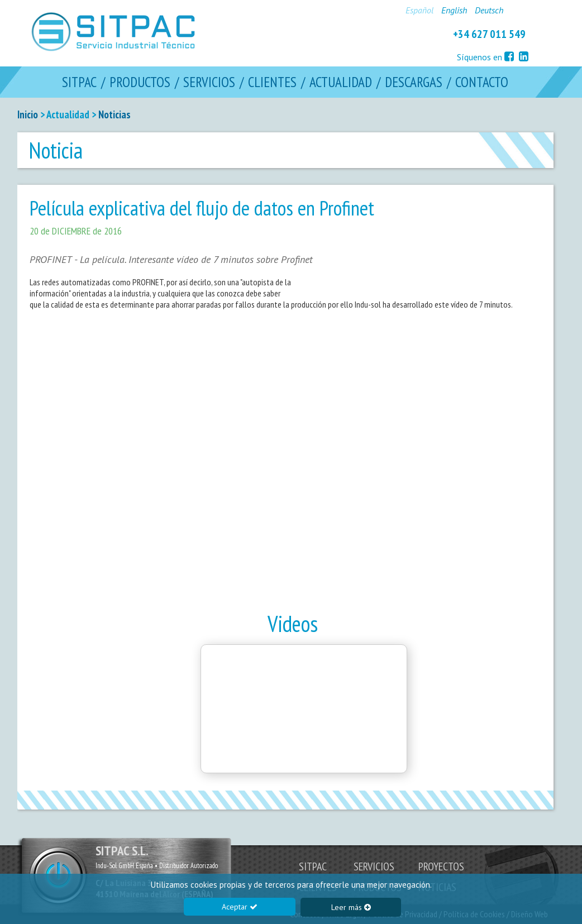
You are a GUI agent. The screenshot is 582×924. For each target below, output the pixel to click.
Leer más (351, 907)
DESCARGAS (414, 82)
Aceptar (240, 907)
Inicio (28, 114)
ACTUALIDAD (341, 82)
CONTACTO (482, 82)
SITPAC (79, 82)
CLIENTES (272, 82)
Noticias (115, 114)
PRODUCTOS (140, 82)
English (454, 10)
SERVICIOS (209, 82)
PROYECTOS (441, 866)
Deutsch (489, 10)
